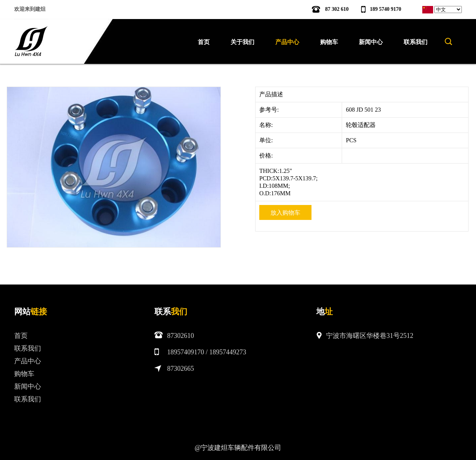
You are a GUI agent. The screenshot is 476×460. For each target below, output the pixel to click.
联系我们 (28, 348)
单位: (267, 140)
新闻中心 (28, 386)
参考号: (270, 110)
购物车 (24, 374)
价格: (267, 156)
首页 (204, 42)
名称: (267, 125)
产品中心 (28, 361)
